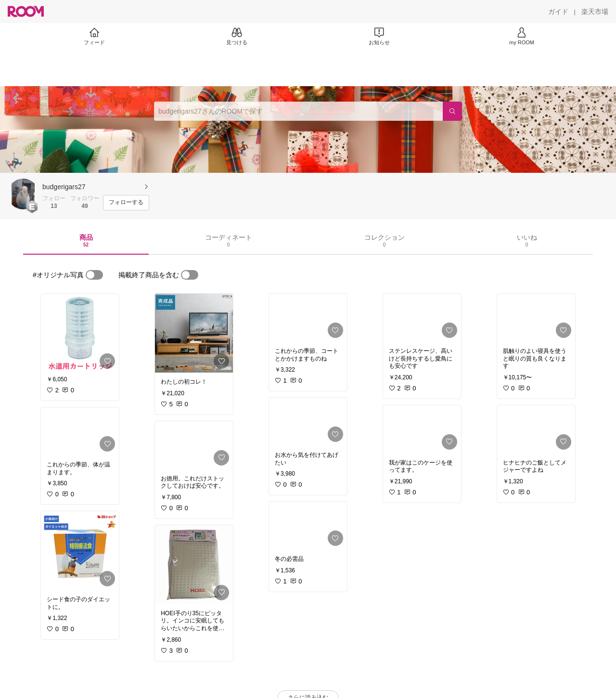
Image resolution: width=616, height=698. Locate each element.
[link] (80, 333)
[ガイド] (558, 12)
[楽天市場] (595, 12)
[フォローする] (126, 203)
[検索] (452, 111)
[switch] (94, 275)
